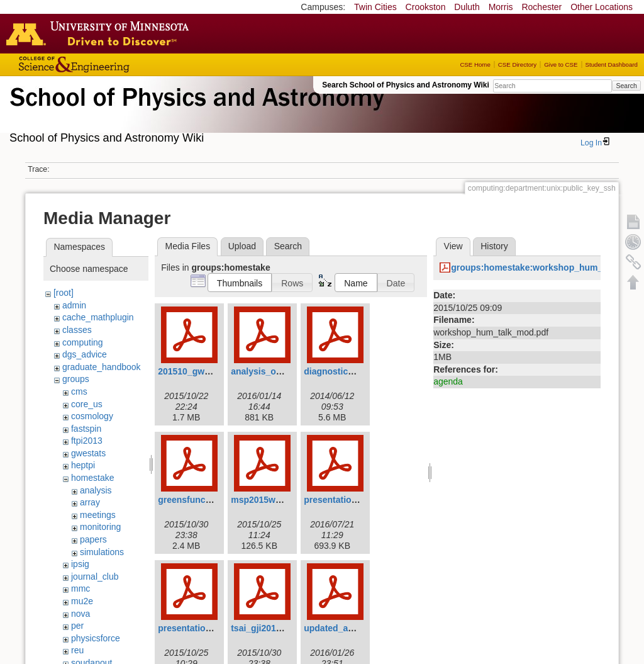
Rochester (541, 7)
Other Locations (602, 7)
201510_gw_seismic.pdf (208, 371)
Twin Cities (375, 7)
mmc (80, 588)
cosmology (92, 416)
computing (83, 342)
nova (80, 614)
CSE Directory (517, 65)
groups (76, 379)
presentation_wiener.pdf (208, 628)
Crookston (426, 7)
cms (79, 391)
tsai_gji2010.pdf (264, 628)
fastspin (86, 429)
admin (74, 305)
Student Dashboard (612, 65)
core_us (87, 404)
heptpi (83, 465)
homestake (92, 478)
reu (77, 650)
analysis (96, 490)
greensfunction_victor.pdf (212, 500)
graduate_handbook (102, 367)
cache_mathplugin (98, 317)
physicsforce (96, 638)
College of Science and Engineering (113, 65)
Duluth (467, 7)
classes (77, 330)
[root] (64, 293)
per (77, 626)
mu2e (82, 601)
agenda (448, 381)
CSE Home (475, 65)
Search (626, 86)
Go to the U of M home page (101, 33)
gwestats (88, 453)
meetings (98, 515)
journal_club (95, 577)
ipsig (80, 564)
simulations (102, 552)
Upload (242, 246)
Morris (501, 7)
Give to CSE (561, 65)
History (494, 246)
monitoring (100, 527)
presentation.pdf (338, 500)
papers (93, 539)
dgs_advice (85, 354)
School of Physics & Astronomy (195, 112)
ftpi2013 (87, 441)
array (90, 502)
